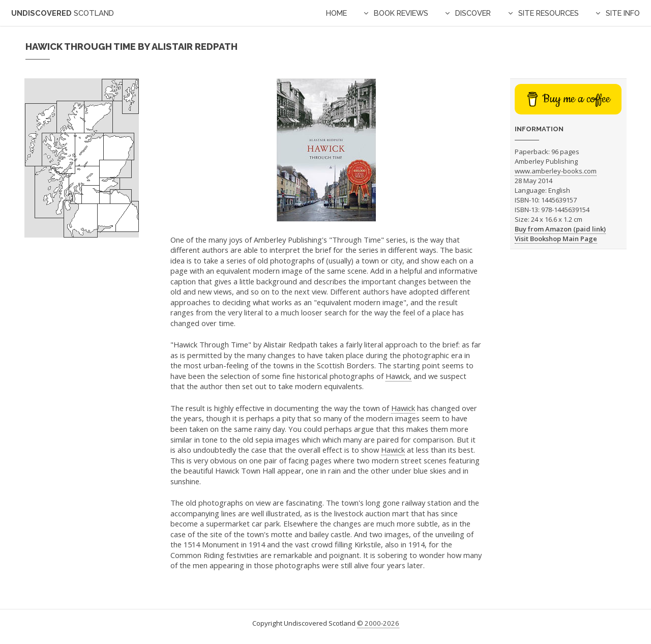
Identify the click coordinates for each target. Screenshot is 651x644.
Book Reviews (401, 13)
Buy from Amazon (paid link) (560, 229)
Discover (473, 13)
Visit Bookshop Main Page (556, 239)
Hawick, (398, 376)
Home (336, 13)
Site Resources (549, 13)
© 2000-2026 (378, 623)
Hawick (403, 408)
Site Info (623, 13)
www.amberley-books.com (556, 171)
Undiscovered (63, 13)
